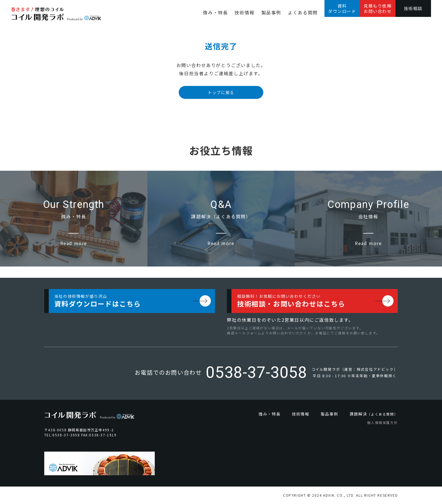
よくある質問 (303, 12)
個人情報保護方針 (382, 422)
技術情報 (244, 12)
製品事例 (271, 12)
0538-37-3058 (256, 372)
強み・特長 (215, 12)
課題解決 (374, 414)
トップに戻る (221, 92)
